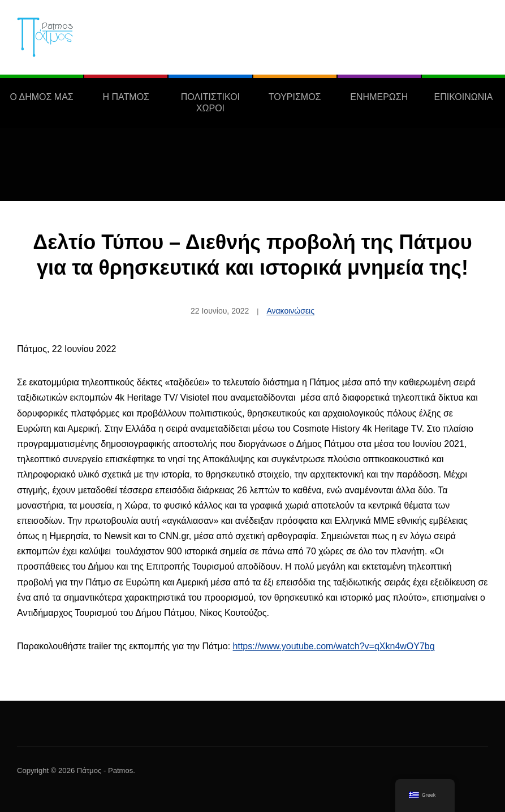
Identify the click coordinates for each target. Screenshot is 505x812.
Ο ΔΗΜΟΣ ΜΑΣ (41, 97)
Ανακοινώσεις (290, 311)
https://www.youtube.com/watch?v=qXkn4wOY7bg (334, 646)
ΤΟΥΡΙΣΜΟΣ (295, 97)
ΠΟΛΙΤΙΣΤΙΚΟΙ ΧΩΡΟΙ (210, 103)
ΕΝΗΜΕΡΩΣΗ (379, 97)
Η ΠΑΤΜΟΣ (126, 97)
